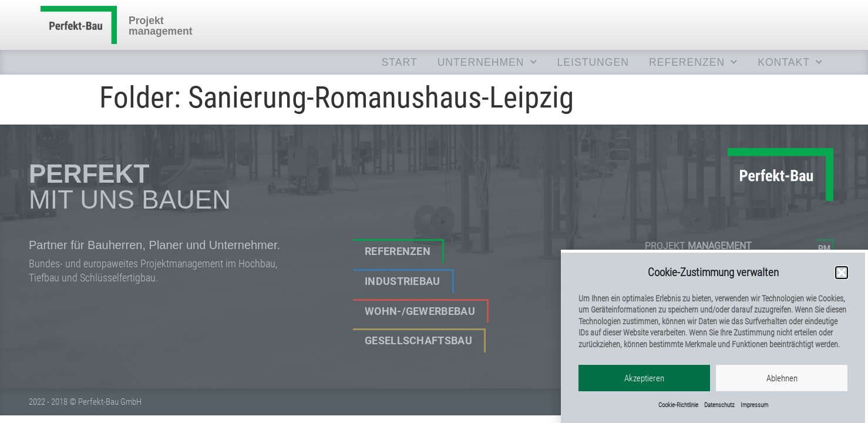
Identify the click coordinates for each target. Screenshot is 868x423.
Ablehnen (782, 381)
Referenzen (398, 251)
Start (400, 62)
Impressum (754, 408)
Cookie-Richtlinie (678, 408)
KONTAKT (790, 62)
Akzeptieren (644, 381)
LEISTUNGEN (593, 62)
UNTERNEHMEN (487, 62)
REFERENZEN (693, 62)
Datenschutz (719, 408)
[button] (842, 276)
